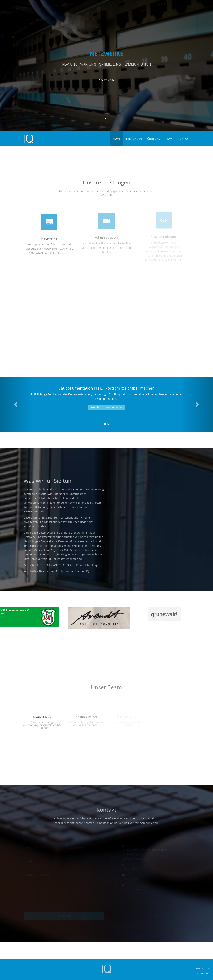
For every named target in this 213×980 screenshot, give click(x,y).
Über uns (154, 139)
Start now (106, 80)
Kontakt (184, 139)
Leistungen (134, 139)
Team (169, 139)
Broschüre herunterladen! (106, 407)
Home (117, 139)
